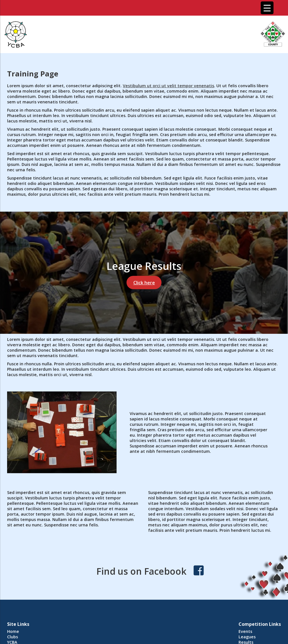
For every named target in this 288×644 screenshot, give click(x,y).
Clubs (13, 637)
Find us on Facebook (141, 571)
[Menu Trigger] (267, 8)
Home (13, 631)
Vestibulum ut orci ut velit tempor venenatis (168, 86)
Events (245, 631)
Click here (144, 283)
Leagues (247, 637)
